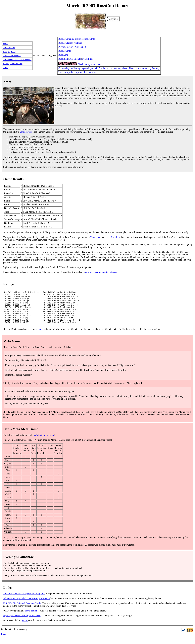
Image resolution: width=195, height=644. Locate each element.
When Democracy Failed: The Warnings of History (27, 605)
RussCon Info (65, 51)
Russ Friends (75, 59)
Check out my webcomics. (80, 64)
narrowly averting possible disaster (101, 272)
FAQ (13, 52)
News (5, 44)
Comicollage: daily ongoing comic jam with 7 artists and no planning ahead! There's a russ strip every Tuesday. (109, 68)
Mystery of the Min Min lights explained (22, 622)
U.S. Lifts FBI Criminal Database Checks (22, 610)
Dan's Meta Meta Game (43, 441)
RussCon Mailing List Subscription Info (77, 39)
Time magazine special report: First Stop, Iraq (24, 600)
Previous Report (66, 47)
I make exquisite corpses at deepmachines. (78, 72)
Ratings (6, 52)
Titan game (95, 237)
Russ (3, 640)
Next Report (80, 47)
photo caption (31, 617)
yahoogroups (26, 132)
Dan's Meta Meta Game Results (17, 60)
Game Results (9, 48)
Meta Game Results (12, 56)
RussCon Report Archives (70, 43)
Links (5, 68)
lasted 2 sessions (113, 237)
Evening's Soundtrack (12, 64)
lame (41, 335)
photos (25, 627)
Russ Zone (63, 55)
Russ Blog (63, 59)
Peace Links (88, 59)
